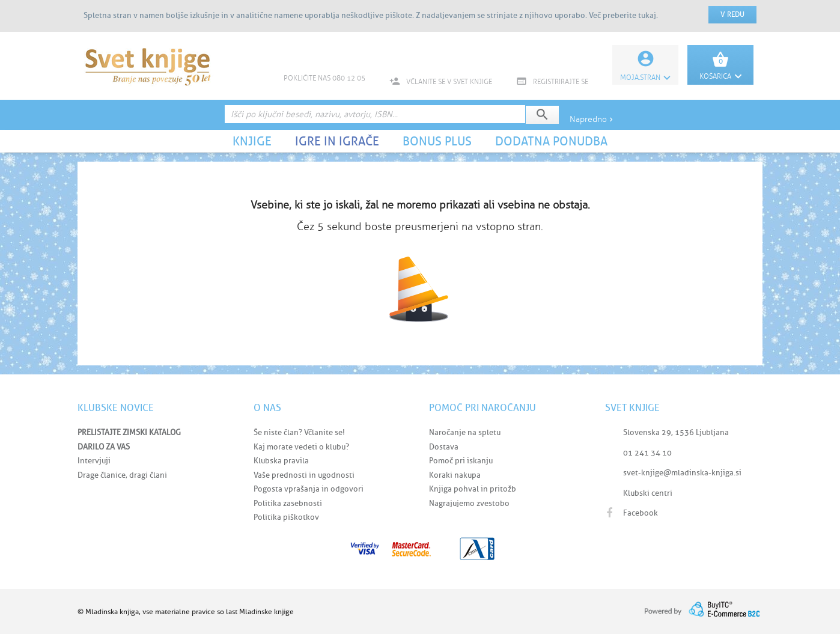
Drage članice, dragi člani (122, 475)
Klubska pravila (281, 461)
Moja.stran (645, 78)
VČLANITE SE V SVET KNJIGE (441, 82)
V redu (732, 14)
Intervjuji (94, 461)
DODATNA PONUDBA (551, 141)
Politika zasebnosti (288, 503)
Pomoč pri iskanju (461, 461)
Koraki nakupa (455, 475)
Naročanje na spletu (465, 432)
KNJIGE (252, 141)
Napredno (592, 119)
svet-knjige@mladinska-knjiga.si (682, 473)
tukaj (647, 15)
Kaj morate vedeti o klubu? (301, 447)
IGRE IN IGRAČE (337, 141)
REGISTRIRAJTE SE (552, 82)
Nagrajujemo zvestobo (469, 503)
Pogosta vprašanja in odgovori (309, 489)
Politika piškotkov (286, 517)
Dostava (444, 447)
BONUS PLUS (437, 141)
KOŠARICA (720, 76)
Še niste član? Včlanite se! (299, 432)
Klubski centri (648, 493)
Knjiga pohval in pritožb (473, 489)
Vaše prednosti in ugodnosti (304, 475)
